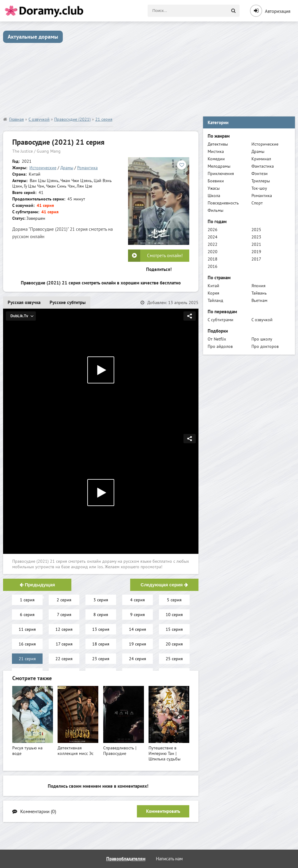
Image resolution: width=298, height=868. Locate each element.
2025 (256, 230)
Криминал (261, 159)
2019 (256, 252)
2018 (213, 259)
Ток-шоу (259, 188)
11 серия (27, 629)
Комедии (216, 159)
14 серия (138, 629)
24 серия (138, 659)
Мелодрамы (219, 166)
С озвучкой (262, 320)
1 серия (27, 600)
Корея (213, 293)
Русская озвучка (24, 302)
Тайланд (215, 300)
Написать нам (169, 859)
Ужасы (214, 188)
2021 (256, 244)
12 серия (64, 629)
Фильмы (215, 210)
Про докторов (265, 346)
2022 (213, 244)
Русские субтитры (68, 302)
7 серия (64, 615)
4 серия (138, 600)
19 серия (138, 644)
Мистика (216, 151)
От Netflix (217, 339)
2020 (213, 252)
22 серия (64, 659)
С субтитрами (221, 320)
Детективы (218, 144)
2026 (213, 230)
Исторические (43, 168)
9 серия (138, 615)
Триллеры (261, 181)
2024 (213, 237)
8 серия (101, 615)
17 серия (64, 644)
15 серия (174, 629)
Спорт (257, 203)
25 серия (174, 659)
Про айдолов (220, 346)
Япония (258, 286)
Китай (213, 286)
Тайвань (259, 293)
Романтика (87, 168)
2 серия (64, 600)
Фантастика (263, 166)
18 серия (101, 644)
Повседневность (223, 203)
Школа (214, 196)
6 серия (27, 615)
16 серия (27, 644)
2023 (256, 237)
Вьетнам (259, 300)
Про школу (262, 339)
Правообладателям (126, 859)
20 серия (174, 644)
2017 (256, 259)
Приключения (221, 173)
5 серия (174, 600)
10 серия (174, 615)
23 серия (101, 659)
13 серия (101, 629)
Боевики (216, 181)
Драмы (67, 168)
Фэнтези (260, 173)
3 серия (101, 600)
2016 (213, 266)
